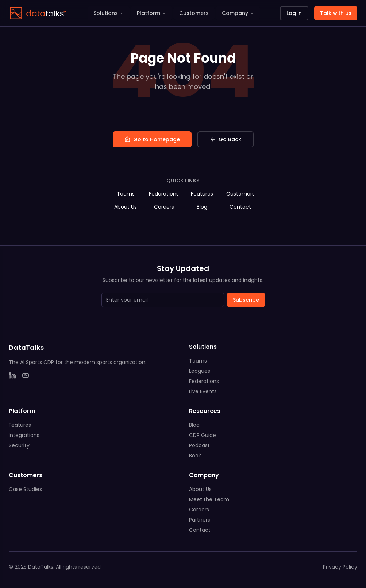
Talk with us (336, 13)
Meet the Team (209, 499)
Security (19, 445)
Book (195, 456)
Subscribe (246, 300)
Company (238, 13)
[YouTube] (26, 375)
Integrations (24, 435)
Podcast (199, 445)
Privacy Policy (340, 567)
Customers (194, 13)
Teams (126, 194)
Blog (202, 207)
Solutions (109, 13)
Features (202, 194)
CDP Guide (203, 435)
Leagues (200, 371)
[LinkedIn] (12, 375)
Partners (200, 520)
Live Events (203, 391)
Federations (164, 194)
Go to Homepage (152, 139)
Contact (240, 207)
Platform (151, 13)
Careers (164, 207)
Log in (294, 13)
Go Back (226, 139)
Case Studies (25, 489)
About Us (126, 207)
